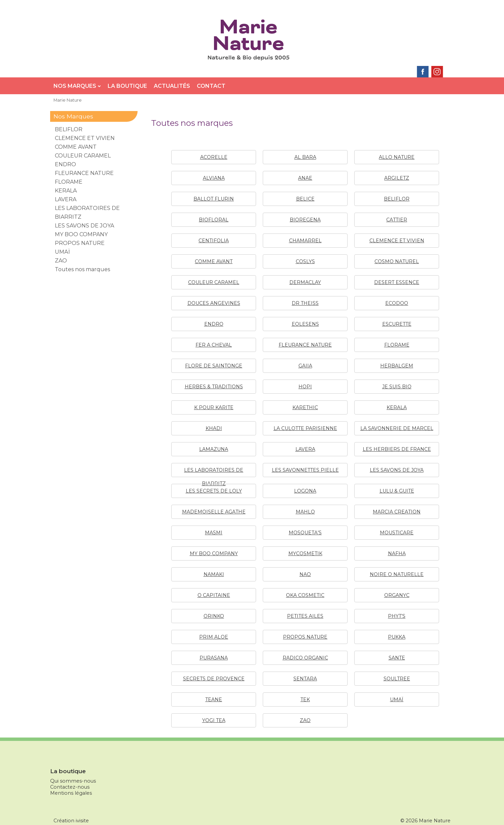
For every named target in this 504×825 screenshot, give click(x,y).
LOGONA (305, 491)
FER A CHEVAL (214, 345)
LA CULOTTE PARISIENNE (305, 428)
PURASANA (214, 658)
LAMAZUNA (214, 449)
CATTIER (397, 220)
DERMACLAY (305, 282)
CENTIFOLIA (214, 241)
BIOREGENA (305, 220)
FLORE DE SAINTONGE (214, 366)
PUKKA (397, 637)
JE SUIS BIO (397, 387)
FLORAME (397, 345)
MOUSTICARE (397, 533)
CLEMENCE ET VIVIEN (397, 241)
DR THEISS (305, 303)
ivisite (82, 821)
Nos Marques (77, 86)
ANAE (305, 178)
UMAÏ (397, 700)
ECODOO (397, 303)
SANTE (397, 658)
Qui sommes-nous (73, 781)
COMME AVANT (214, 261)
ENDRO (214, 324)
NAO (305, 574)
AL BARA (305, 157)
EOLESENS (305, 324)
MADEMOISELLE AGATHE (214, 512)
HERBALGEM (397, 366)
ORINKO (214, 616)
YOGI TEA (214, 720)
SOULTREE (397, 679)
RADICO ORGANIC (305, 658)
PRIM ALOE (214, 637)
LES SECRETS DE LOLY (214, 491)
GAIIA (305, 366)
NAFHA (397, 553)
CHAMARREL (305, 241)
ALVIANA (214, 178)
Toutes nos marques (82, 269)
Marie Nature (68, 100)
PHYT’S (397, 616)
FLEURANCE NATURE (305, 345)
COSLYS (305, 261)
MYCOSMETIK (305, 553)
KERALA (397, 407)
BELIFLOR (397, 199)
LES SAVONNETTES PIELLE (305, 470)
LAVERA (305, 449)
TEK (305, 700)
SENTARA (305, 679)
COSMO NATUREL (397, 261)
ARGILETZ (397, 178)
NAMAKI (214, 574)
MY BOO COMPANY (214, 553)
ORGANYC (397, 595)
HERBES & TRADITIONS (214, 387)
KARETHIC (305, 407)
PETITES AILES (305, 616)
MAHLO (305, 512)
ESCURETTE (397, 324)
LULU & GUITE (397, 491)
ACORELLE (214, 157)
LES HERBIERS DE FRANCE (397, 449)
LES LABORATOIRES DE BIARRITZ (87, 212)
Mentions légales (71, 793)
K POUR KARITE (214, 407)
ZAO (305, 720)
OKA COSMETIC (305, 595)
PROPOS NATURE (305, 637)
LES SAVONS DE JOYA (397, 470)
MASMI (214, 533)
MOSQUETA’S (305, 533)
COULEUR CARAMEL (214, 282)
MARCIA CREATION (397, 512)
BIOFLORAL (214, 220)
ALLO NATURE (397, 157)
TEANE (214, 700)
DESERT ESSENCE (397, 282)
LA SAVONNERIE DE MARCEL (397, 428)
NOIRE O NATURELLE (397, 574)
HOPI (305, 387)
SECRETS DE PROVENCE (214, 679)
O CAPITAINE (214, 595)
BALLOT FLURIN (214, 199)
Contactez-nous (70, 787)
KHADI (214, 428)
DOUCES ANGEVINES (214, 303)
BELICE (305, 199)
